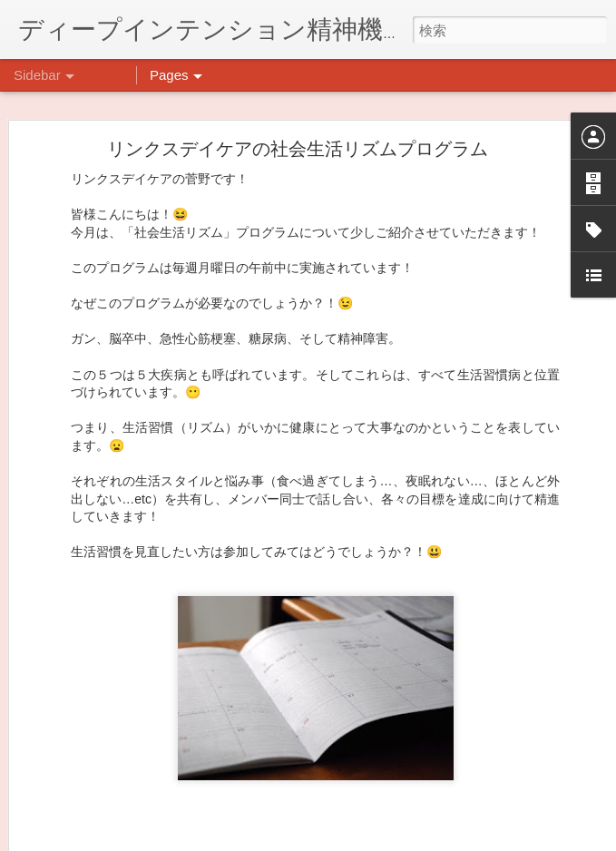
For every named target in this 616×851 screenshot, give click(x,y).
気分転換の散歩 (83, 764)
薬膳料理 (66, 805)
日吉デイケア (478, 763)
